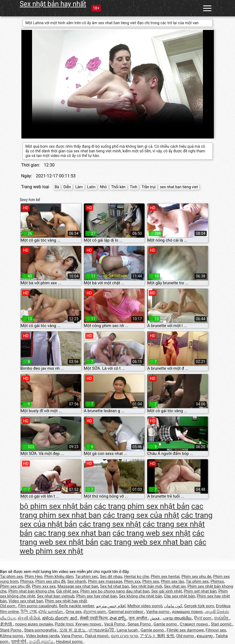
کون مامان (173, 606)
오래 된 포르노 (73, 630)
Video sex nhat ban (26, 601)
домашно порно (187, 612)
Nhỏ (103, 187)
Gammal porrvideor (126, 612)
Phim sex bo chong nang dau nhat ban (115, 591)
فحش (155, 618)
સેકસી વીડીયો (29, 618)
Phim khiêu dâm (59, 577)
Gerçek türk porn (199, 606)
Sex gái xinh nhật (167, 591)
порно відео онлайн (34, 624)
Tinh (134, 187)
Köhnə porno (12, 636)
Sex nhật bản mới (147, 586)
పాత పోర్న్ (118, 618)
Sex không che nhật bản (141, 596)
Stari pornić (222, 624)
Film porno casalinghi (38, 606)
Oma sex (73, 612)
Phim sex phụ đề (50, 581)
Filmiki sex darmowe (185, 630)
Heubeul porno (70, 642)
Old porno (186, 636)
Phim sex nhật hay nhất (66, 601)
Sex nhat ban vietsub (56, 596)
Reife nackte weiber (76, 606)
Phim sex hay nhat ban (97, 596)
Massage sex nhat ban (78, 586)
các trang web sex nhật (151, 533)
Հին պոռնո (51, 612)
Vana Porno (72, 636)
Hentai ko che (137, 577)
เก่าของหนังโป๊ (102, 630)
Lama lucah (128, 630)
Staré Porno (11, 630)
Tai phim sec (87, 577)
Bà (57, 187)
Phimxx (27, 581)
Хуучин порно (89, 624)
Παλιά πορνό (97, 636)
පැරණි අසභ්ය (42, 642)
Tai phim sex (11, 577)
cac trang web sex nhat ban (146, 542)
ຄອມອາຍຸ (205, 636)
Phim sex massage (105, 581)
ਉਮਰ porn (203, 618)
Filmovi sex (216, 630)
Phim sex (151, 581)
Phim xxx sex (44, 586)
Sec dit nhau (111, 577)
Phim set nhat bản (200, 591)
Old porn (8, 606)
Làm (79, 187)
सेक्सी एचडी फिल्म (94, 618)
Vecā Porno (115, 624)
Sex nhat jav (175, 586)
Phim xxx (132, 581)
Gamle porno (166, 624)
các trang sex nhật (110, 524)
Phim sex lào (172, 581)
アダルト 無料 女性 (157, 636)
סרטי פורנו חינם (124, 636)
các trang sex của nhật (141, 515)
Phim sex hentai (165, 577)
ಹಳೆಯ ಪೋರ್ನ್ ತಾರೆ (60, 618)
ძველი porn (95, 612)
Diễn (67, 187)
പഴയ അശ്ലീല (177, 618)
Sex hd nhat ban (115, 586)
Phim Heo (34, 577)
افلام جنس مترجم (111, 606)
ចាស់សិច (222, 618)
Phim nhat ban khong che (31, 591)
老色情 (7, 624)
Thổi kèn (118, 187)
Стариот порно (194, 624)
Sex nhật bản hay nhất (53, 4)
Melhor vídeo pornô (145, 606)
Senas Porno (140, 624)
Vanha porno (158, 612)
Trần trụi (149, 187)
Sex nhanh (77, 581)
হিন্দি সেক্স (29, 612)
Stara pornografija (41, 630)
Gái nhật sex (67, 591)
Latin (91, 187)
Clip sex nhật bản (179, 596)
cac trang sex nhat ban (73, 533)
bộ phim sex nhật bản (56, 506)
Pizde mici (64, 624)
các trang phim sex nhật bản (142, 506)
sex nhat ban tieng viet (179, 187)
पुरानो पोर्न (19, 642)
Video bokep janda (43, 636)
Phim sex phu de (196, 577)
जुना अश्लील (138, 618)
